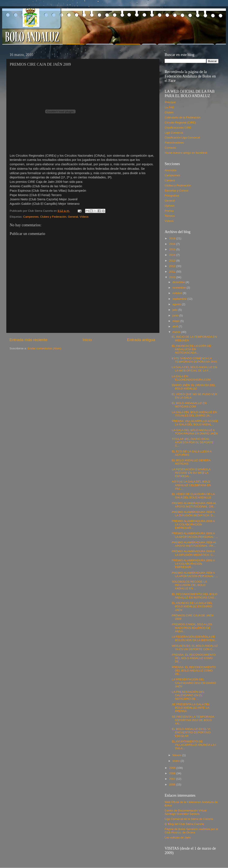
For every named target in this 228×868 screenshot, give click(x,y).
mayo (176, 321)
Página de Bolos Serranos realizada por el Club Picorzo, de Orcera (191, 831)
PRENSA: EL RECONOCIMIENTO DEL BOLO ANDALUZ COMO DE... (194, 658)
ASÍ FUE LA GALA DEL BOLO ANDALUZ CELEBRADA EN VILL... (191, 485)
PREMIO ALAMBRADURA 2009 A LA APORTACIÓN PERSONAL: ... (195, 535)
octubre (178, 293)
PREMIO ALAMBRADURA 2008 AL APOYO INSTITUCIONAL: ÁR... (194, 544)
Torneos (170, 216)
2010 (173, 277)
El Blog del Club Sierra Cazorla (184, 824)
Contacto (170, 148)
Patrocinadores (174, 143)
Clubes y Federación (53, 217)
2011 (173, 272)
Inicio (87, 340)
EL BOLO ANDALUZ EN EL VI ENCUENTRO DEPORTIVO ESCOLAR (191, 732)
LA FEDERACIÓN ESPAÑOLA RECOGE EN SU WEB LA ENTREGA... (191, 473)
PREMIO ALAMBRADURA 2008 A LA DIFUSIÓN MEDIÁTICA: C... (193, 553)
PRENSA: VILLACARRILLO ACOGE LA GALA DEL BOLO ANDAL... (195, 423)
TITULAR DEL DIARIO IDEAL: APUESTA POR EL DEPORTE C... (193, 442)
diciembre (179, 282)
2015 (173, 249)
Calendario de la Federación (183, 117)
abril (176, 326)
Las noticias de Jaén (178, 837)
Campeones (31, 217)
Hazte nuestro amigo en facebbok (186, 153)
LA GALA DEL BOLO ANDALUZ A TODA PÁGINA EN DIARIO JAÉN (195, 432)
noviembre (180, 288)
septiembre (180, 299)
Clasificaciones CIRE (178, 128)
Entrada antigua (141, 340)
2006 (173, 785)
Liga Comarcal (174, 133)
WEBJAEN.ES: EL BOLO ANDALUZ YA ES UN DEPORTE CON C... (195, 648)
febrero (177, 755)
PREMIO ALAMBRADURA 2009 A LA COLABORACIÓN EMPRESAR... (193, 524)
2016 (173, 244)
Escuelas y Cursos (176, 191)
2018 (173, 238)
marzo (177, 332)
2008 (173, 773)
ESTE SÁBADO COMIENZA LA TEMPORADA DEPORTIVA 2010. (195, 360)
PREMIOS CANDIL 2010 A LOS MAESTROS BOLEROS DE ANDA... (192, 628)
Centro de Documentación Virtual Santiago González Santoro (186, 812)
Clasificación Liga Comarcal (182, 138)
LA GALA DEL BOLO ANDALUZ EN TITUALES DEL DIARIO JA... (194, 414)
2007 (173, 779)
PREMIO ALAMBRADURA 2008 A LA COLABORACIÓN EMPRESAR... (193, 564)
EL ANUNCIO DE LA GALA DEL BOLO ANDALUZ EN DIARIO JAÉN (192, 606)
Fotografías (172, 196)
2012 (173, 266)
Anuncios (171, 170)
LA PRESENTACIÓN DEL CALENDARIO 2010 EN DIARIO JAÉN (194, 683)
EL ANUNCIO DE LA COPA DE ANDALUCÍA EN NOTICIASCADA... (191, 349)
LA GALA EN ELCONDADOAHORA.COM (191, 378)
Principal (170, 102)
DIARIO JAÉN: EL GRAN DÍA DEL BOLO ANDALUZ (194, 387)
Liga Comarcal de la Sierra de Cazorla (189, 819)
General (73, 217)
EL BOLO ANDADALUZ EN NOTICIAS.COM (189, 405)
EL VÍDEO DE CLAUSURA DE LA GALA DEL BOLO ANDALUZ (193, 496)
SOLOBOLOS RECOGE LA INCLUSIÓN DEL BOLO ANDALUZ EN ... (189, 585)
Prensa (169, 211)
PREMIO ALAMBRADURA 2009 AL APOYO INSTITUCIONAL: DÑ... (194, 505)
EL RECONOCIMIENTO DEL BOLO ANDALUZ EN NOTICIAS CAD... (195, 596)
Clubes (169, 112)
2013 (173, 261)
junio (176, 315)
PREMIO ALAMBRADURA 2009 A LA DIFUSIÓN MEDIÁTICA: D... (193, 514)
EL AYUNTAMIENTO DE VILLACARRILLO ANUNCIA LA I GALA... (194, 745)
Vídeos (84, 217)
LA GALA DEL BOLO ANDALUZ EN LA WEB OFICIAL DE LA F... (194, 369)
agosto (177, 304)
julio (175, 310)
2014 (173, 255)
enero (176, 761)
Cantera (170, 180)
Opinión (170, 206)
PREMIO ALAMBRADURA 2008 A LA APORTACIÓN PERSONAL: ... (195, 574)
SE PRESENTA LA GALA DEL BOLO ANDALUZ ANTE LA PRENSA (191, 708)
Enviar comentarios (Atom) (45, 348)
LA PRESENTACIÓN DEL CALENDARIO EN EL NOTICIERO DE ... (188, 695)
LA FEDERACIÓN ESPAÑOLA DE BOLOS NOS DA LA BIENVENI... (194, 638)
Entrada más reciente (28, 340)
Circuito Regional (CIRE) (180, 123)
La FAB (169, 107)
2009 (173, 768)
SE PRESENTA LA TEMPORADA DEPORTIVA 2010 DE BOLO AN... (193, 720)
